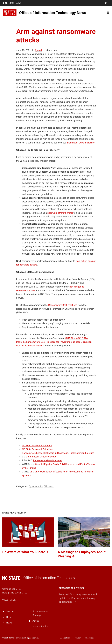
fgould (38, 50)
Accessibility (65, 638)
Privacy (78, 638)
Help (8, 617)
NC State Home (12, 3)
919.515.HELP (10, 600)
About (36, 621)
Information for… (41, 626)
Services (10, 611)
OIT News (49, 486)
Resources (90, 638)
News (9, 623)
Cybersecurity (36, 486)
